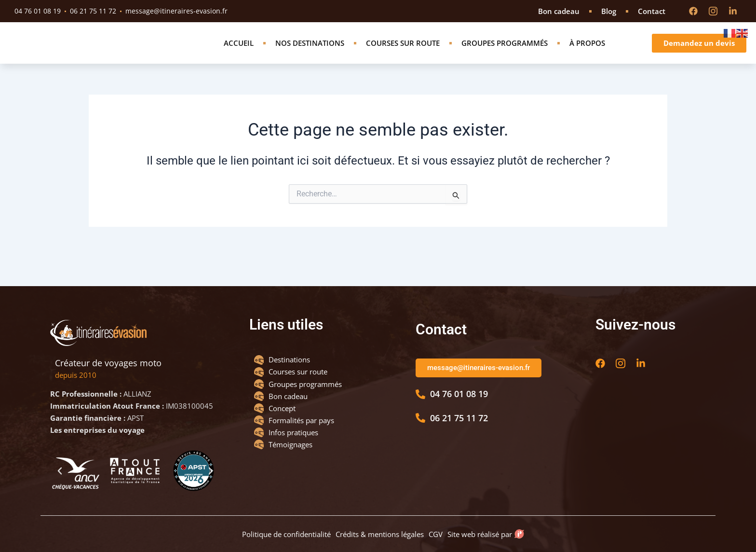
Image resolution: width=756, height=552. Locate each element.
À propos (587, 55)
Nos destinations (310, 55)
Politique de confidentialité (286, 531)
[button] (60, 466)
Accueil (239, 55)
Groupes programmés (505, 55)
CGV (436, 531)
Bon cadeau (559, 11)
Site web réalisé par (482, 531)
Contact (652, 11)
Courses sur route (403, 55)
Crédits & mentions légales (380, 531)
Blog (609, 11)
